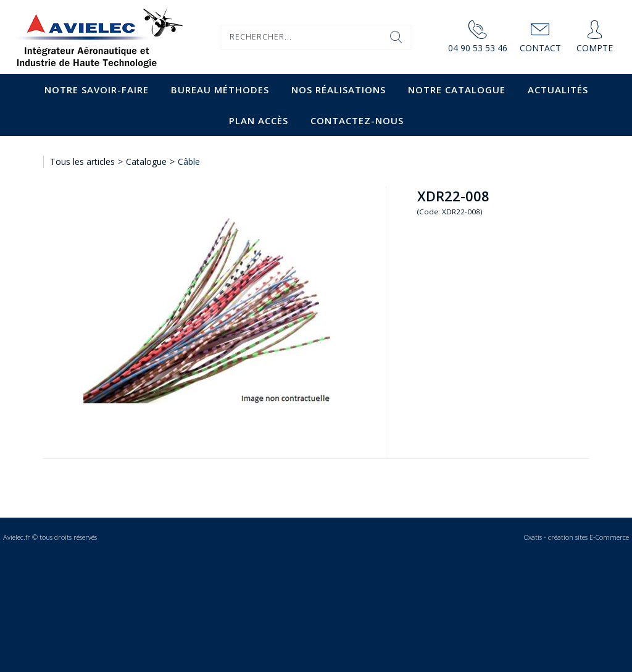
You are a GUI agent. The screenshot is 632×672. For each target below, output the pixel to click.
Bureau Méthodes (220, 90)
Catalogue (146, 162)
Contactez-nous (357, 120)
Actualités (558, 90)
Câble (189, 162)
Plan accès (259, 120)
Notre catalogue (457, 90)
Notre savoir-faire (97, 90)
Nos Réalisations (339, 90)
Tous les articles (82, 162)
